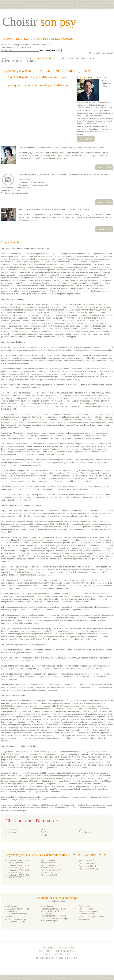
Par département (47, 832)
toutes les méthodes (57, 901)
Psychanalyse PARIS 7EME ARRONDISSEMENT (52, 861)
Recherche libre (85, 832)
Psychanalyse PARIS (49, 875)
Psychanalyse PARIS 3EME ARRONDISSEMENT (18, 861)
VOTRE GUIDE (24, 58)
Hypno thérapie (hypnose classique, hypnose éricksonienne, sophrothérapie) (55, 911)
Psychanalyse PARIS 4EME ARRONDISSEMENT (18, 866)
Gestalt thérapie (47, 906)
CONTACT (32, 61)
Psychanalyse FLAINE (88, 866)
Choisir (39, 22)
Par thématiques (14, 832)
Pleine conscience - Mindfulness (53, 916)
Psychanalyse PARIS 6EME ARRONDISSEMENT (18, 876)
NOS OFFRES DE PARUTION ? (78, 58)
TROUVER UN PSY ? (47, 58)
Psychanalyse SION (87, 860)
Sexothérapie (84, 919)
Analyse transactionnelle (17, 914)
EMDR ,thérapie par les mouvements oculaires (17, 921)
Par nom (82, 829)
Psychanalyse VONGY (88, 863)
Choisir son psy (65, 948)
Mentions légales (57, 954)
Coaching (11, 917)
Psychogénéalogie (86, 909)
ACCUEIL (7, 58)
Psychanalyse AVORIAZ (88, 869)
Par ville (44, 835)
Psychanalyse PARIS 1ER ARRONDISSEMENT (51, 871)
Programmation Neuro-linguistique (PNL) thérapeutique (54, 920)
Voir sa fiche (86, 139)
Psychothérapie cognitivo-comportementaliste (89, 913)
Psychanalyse (84, 906)
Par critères (12, 829)
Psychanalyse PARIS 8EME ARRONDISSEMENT (52, 866)
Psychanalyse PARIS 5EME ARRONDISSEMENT (18, 871)
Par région (45, 829)
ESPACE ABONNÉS (12, 61)
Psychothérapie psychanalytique (91, 917)
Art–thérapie (12, 906)
